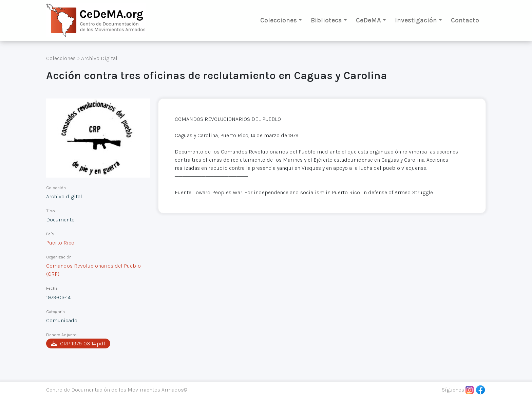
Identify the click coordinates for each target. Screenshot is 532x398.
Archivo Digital (99, 58)
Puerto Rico (60, 243)
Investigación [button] (416, 20)
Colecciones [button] (279, 20)
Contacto (465, 20)
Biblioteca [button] (326, 20)
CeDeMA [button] (368, 20)
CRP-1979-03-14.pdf (78, 343)
